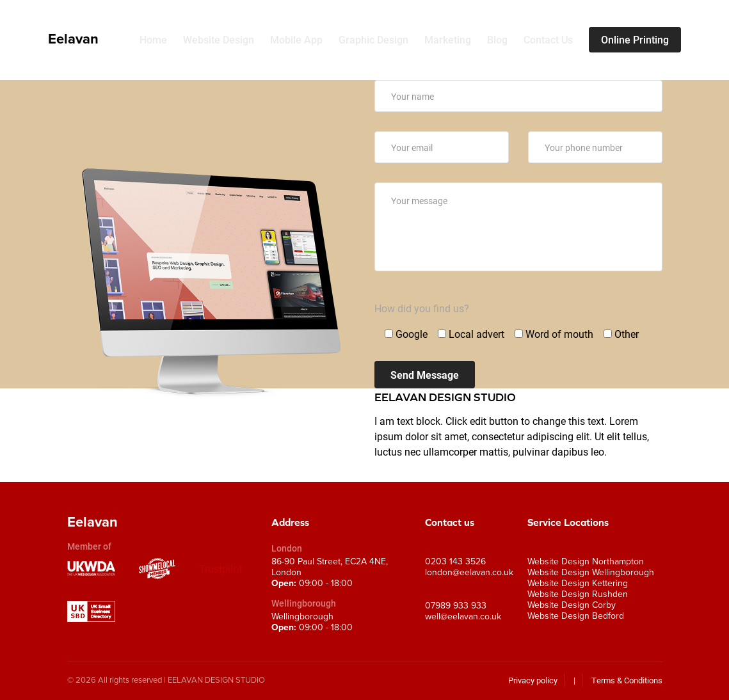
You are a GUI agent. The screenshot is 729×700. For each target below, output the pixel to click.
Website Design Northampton (586, 561)
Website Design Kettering (578, 583)
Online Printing (635, 40)
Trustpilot (220, 569)
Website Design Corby (572, 605)
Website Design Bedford (576, 616)
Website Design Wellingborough (591, 572)
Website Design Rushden (578, 594)
